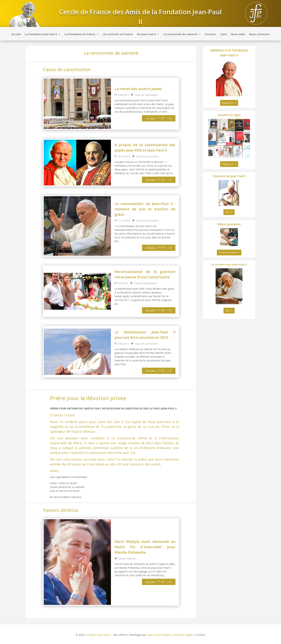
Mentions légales (183, 635)
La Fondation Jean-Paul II (41, 34)
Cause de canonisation (146, 95)
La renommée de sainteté (180, 34)
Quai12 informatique (159, 635)
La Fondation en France (80, 34)
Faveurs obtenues (127, 559)
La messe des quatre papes (138, 89)
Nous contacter (259, 34)
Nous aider (238, 34)
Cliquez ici (228, 103)
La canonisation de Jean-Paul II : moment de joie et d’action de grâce (145, 209)
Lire (227, 212)
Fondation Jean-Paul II (98, 635)
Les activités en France (118, 34)
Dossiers (211, 34)
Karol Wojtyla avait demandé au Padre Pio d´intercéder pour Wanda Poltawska (145, 547)
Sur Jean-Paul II (146, 34)
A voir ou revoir (228, 252)
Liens (224, 34)
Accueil (16, 34)
